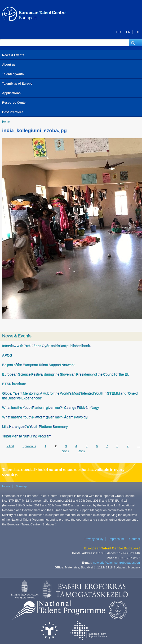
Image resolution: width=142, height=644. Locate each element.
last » (82, 451)
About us (9, 65)
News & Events (13, 55)
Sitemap (21, 486)
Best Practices (13, 112)
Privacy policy (94, 539)
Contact (135, 539)
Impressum (116, 539)
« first (10, 446)
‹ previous (29, 446)
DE (138, 32)
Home (6, 122)
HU (119, 32)
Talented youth (13, 74)
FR (128, 32)
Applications (11, 93)
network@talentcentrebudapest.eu (116, 563)
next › (65, 451)
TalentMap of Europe (17, 84)
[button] (136, 43)
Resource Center (14, 103)
